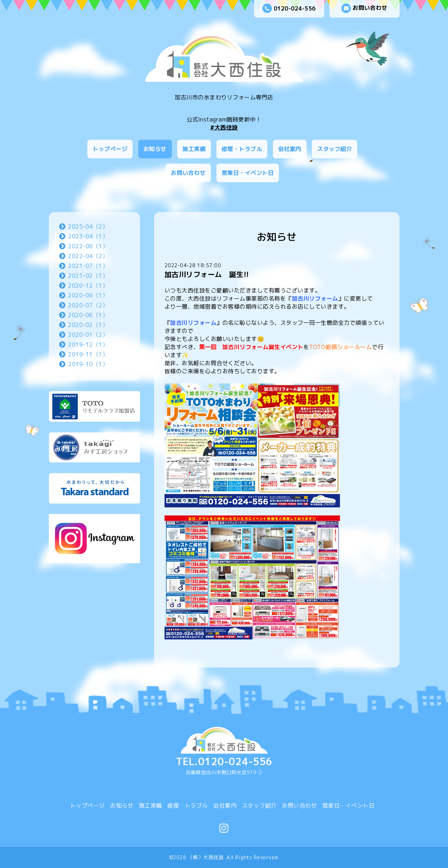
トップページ (110, 149)
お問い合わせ (364, 8)
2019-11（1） (88, 354)
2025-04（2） (88, 226)
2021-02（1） (88, 276)
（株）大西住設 (206, 857)
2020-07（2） (88, 305)
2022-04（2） (88, 256)
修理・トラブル (242, 149)
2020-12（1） (88, 285)
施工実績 (194, 149)
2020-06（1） (88, 315)
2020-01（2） (88, 335)
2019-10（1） (88, 364)
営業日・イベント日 (248, 173)
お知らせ (155, 149)
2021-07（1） (88, 266)
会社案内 (290, 149)
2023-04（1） (88, 236)
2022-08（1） (88, 246)
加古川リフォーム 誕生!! (207, 274)
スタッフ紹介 (335, 149)
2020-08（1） (88, 295)
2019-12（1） (88, 344)
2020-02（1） (88, 325)
